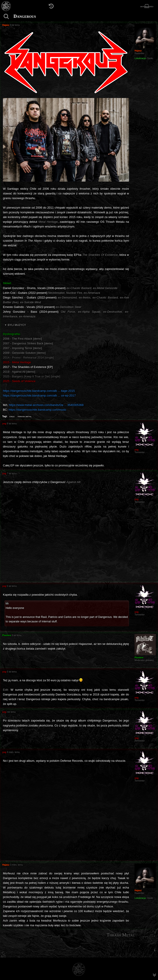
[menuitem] (155, 950)
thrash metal (25, 416)
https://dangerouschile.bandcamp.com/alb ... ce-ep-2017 (39, 395)
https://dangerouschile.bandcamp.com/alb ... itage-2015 (39, 391)
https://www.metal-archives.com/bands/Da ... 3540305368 (46, 405)
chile (12, 416)
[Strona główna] (6, 6)
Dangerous (25, 16)
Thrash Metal (121, 935)
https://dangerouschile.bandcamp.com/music (37, 410)
